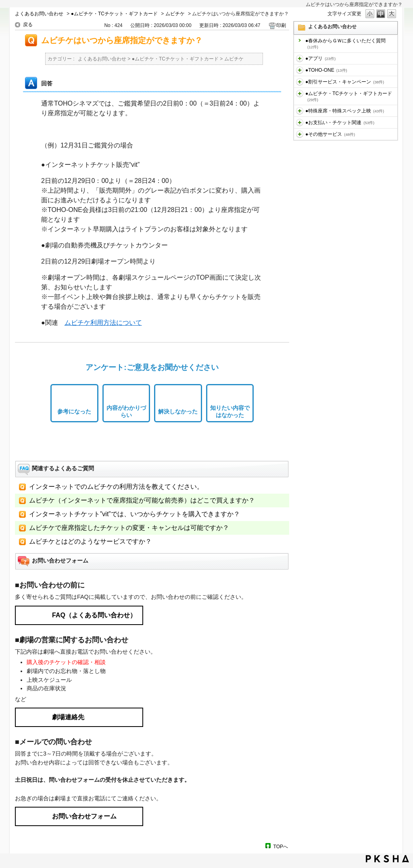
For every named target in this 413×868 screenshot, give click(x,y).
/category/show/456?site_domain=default (300, 82)
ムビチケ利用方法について (103, 323)
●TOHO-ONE (326, 70)
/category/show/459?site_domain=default (300, 93)
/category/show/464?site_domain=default (300, 111)
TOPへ (281, 846)
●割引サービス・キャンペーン (345, 82)
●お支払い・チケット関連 (340, 123)
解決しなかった (178, 411)
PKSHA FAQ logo (387, 859)
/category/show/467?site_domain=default (300, 123)
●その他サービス (330, 134)
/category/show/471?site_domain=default (300, 134)
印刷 (281, 25)
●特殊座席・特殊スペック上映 (345, 111)
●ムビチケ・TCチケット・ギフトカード (114, 14)
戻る (28, 25)
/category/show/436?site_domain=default (300, 58)
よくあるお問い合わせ (39, 14)
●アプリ (320, 58)
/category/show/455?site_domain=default (300, 70)
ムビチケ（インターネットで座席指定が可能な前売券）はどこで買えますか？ (142, 500)
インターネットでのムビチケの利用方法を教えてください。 (116, 487)
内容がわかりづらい (126, 412)
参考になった (74, 411)
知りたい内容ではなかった (230, 412)
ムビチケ (175, 14)
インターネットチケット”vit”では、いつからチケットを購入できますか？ (135, 514)
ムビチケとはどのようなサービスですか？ (90, 541)
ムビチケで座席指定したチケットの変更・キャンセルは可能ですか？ (129, 528)
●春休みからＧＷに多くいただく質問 (345, 44)
